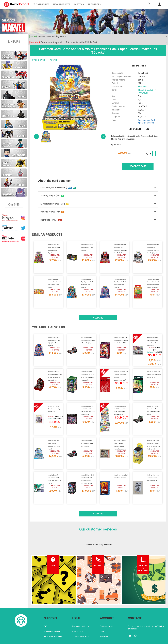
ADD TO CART (138, 166)
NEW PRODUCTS (62, 4)
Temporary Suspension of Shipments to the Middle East (63, 42)
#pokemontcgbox (146, 123)
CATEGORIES (41, 4)
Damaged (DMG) (51, 220)
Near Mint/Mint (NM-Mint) (58, 188)
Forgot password (106, 615)
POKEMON (54, 60)
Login (102, 620)
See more (98, 315)
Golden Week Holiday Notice (48, 36)
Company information (80, 625)
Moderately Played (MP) (55, 204)
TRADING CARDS (39, 60)
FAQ (46, 615)
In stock (79, 4)
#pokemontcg (144, 120)
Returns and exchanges (53, 625)
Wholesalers (105, 625)
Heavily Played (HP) (52, 212)
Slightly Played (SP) (52, 196)
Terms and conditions (80, 615)
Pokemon (142, 87)
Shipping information (52, 620)
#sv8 (153, 120)
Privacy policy (77, 620)
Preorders (94, 4)
